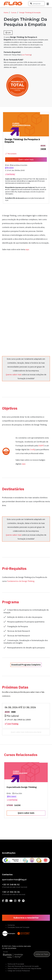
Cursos (14, 12)
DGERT (41, 446)
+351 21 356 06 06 (11, 892)
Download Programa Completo (26, 665)
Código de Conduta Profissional (19, 971)
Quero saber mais (18, 732)
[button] (48, 4)
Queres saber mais (14, 375)
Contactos (11, 925)
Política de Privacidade (16, 964)
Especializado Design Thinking (22, 787)
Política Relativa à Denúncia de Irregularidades (24, 969)
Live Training (26, 55)
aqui (27, 249)
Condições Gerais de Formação (19, 927)
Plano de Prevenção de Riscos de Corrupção (23, 966)
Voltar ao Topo (42, 954)
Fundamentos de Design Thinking (21, 581)
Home (6, 12)
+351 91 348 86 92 (11, 885)
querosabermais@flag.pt (14, 880)
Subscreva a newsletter (26, 918)
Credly (32, 449)
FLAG (9, 946)
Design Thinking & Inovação (30, 12)
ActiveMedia (12, 948)
